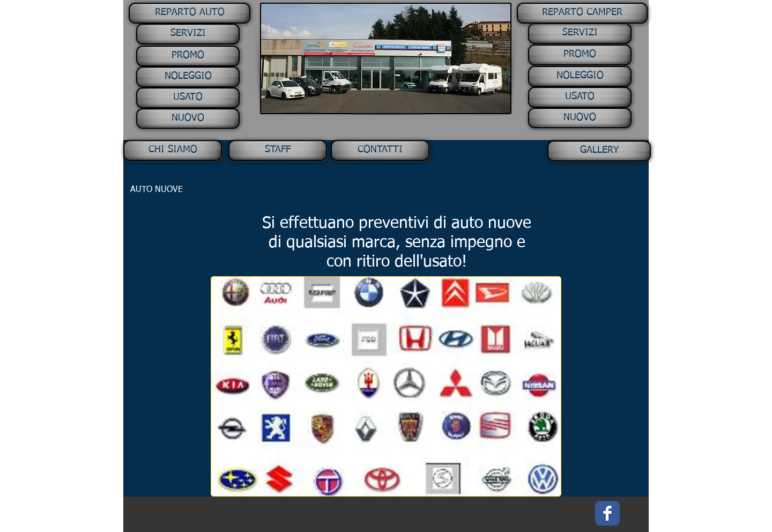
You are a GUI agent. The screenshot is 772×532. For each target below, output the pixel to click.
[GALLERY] (599, 151)
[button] (188, 13)
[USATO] (188, 98)
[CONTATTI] (380, 150)
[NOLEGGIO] (188, 77)
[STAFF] (278, 150)
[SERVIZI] (188, 34)
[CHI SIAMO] (173, 150)
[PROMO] (188, 56)
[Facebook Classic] (607, 513)
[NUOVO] (188, 119)
